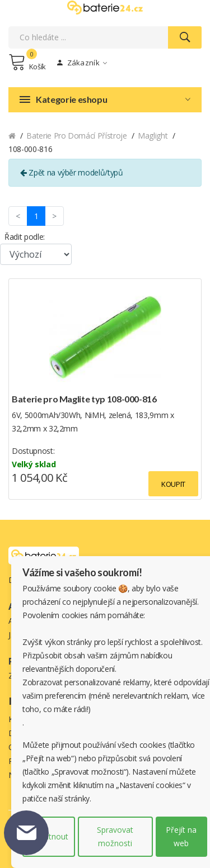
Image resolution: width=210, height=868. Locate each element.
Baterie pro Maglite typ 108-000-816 (84, 399)
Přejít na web (181, 836)
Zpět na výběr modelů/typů (72, 172)
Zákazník (82, 63)
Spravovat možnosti (115, 836)
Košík (27, 62)
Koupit (173, 484)
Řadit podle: (25, 237)
